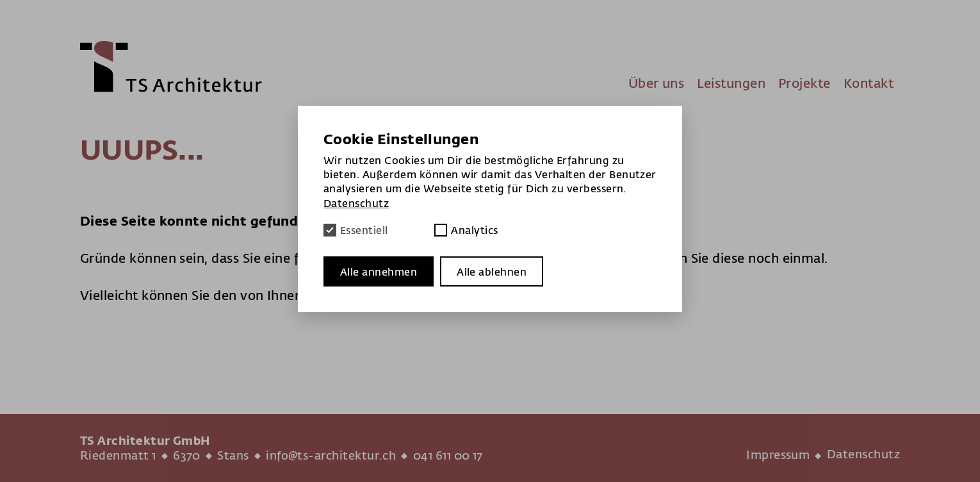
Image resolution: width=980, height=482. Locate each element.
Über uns (657, 83)
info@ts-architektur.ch (331, 455)
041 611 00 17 (448, 455)
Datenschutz (863, 454)
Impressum (778, 455)
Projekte (804, 83)
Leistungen (731, 83)
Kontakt (869, 83)
